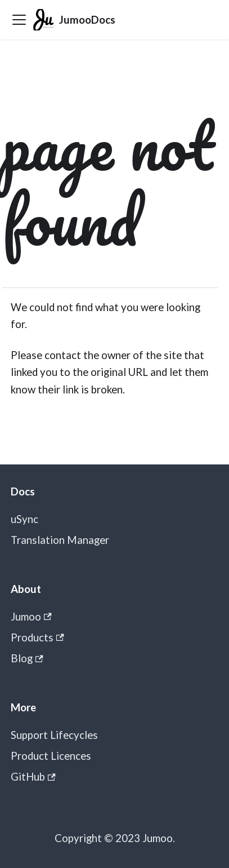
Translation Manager (60, 540)
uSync (24, 519)
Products (37, 637)
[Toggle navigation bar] (19, 20)
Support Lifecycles (54, 735)
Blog (27, 658)
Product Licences (51, 756)
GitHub (33, 777)
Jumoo (31, 617)
